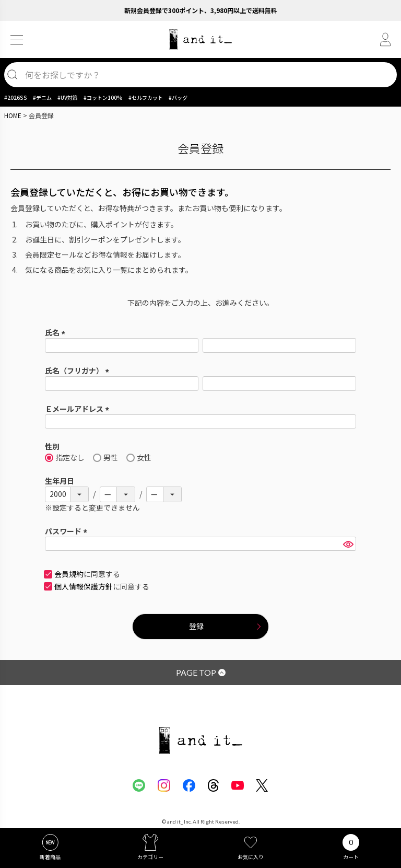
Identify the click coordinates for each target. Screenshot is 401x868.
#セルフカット (146, 97)
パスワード (68, 531)
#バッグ (178, 97)
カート (351, 857)
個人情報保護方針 (84, 586)
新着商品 (50, 857)
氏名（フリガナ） (79, 371)
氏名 (57, 332)
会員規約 (69, 574)
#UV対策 (68, 97)
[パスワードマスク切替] (348, 544)
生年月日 (60, 481)
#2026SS (16, 97)
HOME (13, 115)
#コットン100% (103, 97)
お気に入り (251, 857)
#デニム (42, 97)
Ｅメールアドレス (79, 409)
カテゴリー (150, 857)
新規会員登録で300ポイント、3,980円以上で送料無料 (201, 10)
